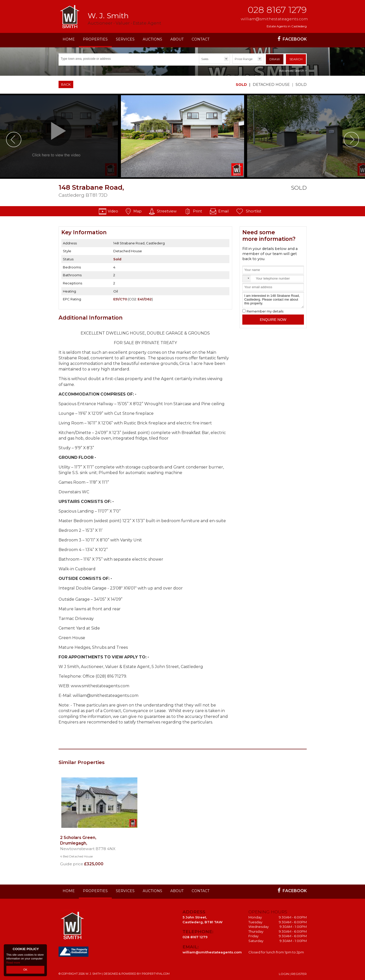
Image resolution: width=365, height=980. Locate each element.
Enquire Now (273, 320)
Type (199, 63)
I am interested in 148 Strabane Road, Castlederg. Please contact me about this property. (273, 300)
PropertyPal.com (156, 974)
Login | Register (293, 974)
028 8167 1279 (277, 10)
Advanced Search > (293, 71)
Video (113, 211)
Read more (13, 962)
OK (25, 970)
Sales (205, 59)
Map (138, 211)
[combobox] (247, 278)
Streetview (167, 211)
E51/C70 (120, 299)
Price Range (244, 59)
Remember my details (265, 311)
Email (223, 211)
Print (197, 211)
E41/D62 (145, 299)
